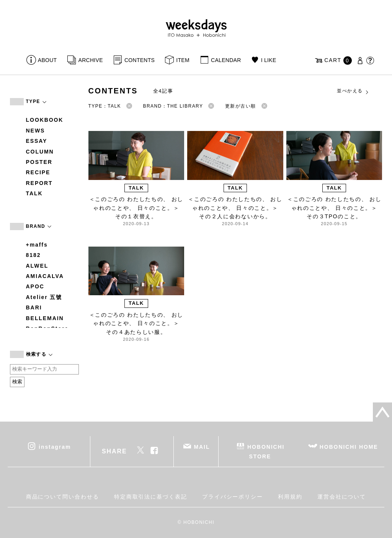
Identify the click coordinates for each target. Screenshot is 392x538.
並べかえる (353, 91)
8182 (33, 255)
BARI (34, 307)
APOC (35, 286)
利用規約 (290, 497)
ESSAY (37, 141)
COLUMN (40, 152)
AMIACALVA (45, 276)
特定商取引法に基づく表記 (151, 497)
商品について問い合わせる (63, 497)
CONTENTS (140, 60)
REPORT (39, 183)
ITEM (183, 60)
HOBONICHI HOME (349, 446)
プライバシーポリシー (233, 497)
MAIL (202, 446)
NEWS (36, 131)
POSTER (39, 162)
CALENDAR (226, 60)
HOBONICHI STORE (266, 451)
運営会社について (342, 497)
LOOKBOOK (45, 120)
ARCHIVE (91, 60)
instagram (55, 446)
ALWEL (37, 266)
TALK (34, 193)
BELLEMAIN (45, 318)
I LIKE (269, 60)
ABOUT (47, 60)
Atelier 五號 (44, 297)
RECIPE (38, 172)
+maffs (37, 245)
